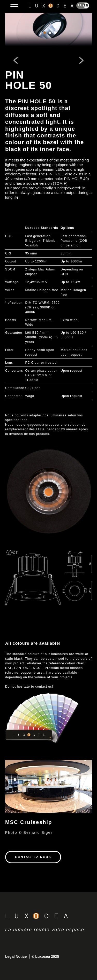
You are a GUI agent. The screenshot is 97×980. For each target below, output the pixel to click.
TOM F (60, 183)
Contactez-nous (33, 857)
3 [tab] (55, 38)
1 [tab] (45, 38)
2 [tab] (50, 38)
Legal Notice (16, 956)
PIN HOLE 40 (76, 179)
